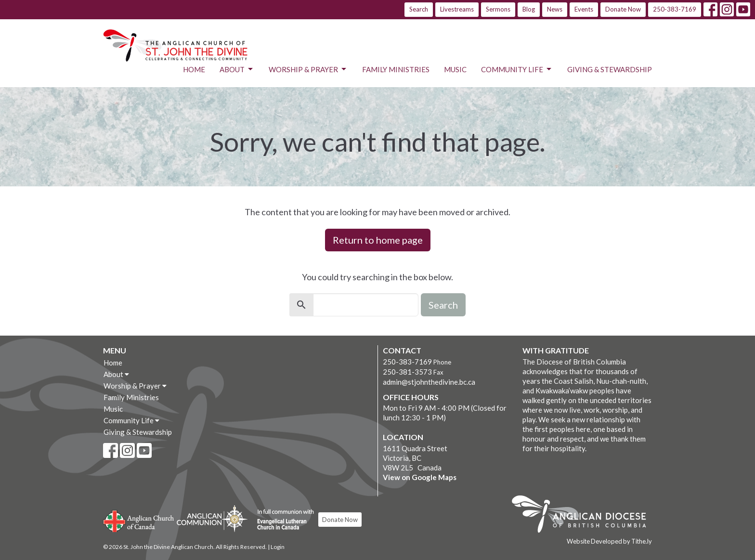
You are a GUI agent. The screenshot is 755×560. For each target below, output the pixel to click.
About (237, 69)
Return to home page (378, 240)
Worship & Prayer (308, 69)
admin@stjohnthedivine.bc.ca (429, 382)
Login (278, 547)
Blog (529, 9)
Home (194, 69)
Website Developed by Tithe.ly (609, 541)
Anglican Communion (212, 518)
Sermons (498, 9)
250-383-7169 (675, 9)
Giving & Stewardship (610, 69)
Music (455, 69)
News (555, 9)
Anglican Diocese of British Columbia (584, 516)
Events (584, 9)
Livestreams (457, 9)
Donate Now (623, 9)
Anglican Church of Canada (139, 520)
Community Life (517, 69)
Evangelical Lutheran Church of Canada (282, 520)
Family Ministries (396, 69)
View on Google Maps (420, 477)
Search (419, 9)
